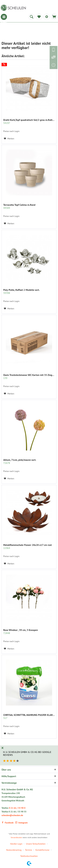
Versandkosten (16, 837)
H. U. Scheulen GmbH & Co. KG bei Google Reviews (27, 753)
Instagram (21, 823)
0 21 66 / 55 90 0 (17, 808)
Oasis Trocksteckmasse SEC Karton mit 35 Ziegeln (29, 376)
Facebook (8, 823)
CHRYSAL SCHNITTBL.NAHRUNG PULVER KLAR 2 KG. (29, 716)
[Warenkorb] (54, 17)
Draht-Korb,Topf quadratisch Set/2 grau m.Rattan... (29, 121)
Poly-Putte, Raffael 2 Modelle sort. (21, 291)
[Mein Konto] (47, 17)
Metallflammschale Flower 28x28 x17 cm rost (27, 546)
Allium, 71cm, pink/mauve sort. (20, 461)
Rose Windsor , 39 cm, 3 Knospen (21, 631)
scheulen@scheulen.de (12, 815)
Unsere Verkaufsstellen (36, 844)
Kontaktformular (42, 850)
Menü (4, 17)
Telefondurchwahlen (29, 856)
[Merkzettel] (39, 17)
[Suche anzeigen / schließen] (32, 17)
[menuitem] (4, 17)
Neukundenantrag (14, 850)
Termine (28, 850)
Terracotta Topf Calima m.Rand (19, 206)
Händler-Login (16, 844)
